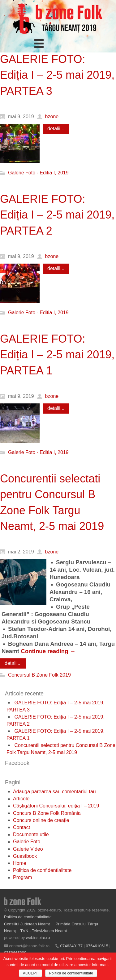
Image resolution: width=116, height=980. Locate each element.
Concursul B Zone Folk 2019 (39, 675)
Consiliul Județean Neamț (28, 924)
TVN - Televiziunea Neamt (44, 931)
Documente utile (31, 834)
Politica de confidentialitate (42, 870)
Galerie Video (28, 849)
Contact (21, 827)
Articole (21, 799)
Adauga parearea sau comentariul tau (54, 792)
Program (22, 877)
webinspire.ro (38, 938)
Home (20, 863)
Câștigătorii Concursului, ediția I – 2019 (56, 806)
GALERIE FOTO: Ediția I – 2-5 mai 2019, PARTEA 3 (57, 75)
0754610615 (97, 946)
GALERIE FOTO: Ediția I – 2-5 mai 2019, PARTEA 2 (57, 215)
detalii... (56, 129)
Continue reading (48, 651)
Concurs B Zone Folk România (47, 813)
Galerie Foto (27, 842)
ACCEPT (30, 973)
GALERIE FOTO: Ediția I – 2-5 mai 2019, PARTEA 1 (57, 355)
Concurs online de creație (41, 820)
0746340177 (71, 946)
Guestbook (25, 856)
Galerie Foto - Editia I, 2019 (38, 173)
